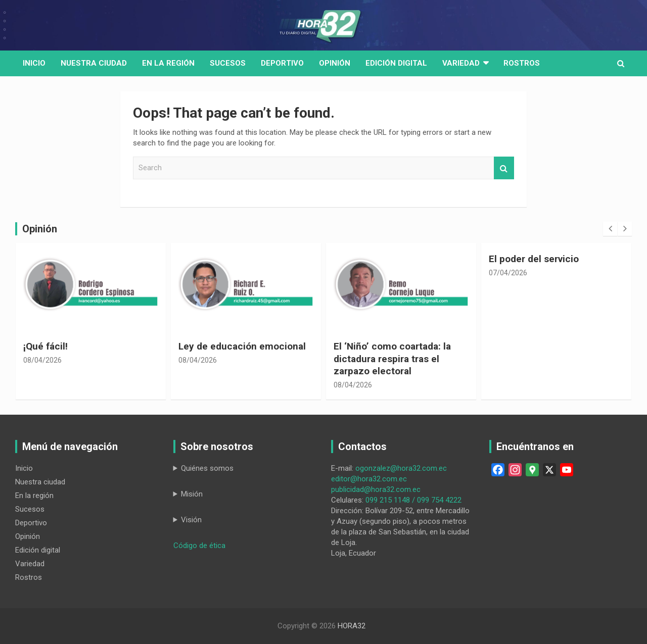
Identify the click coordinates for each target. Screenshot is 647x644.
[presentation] (610, 229)
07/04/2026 (508, 273)
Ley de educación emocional (242, 346)
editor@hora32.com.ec (369, 479)
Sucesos (228, 63)
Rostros (522, 63)
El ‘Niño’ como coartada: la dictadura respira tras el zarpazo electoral (392, 359)
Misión (192, 494)
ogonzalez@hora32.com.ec (401, 468)
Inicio (34, 63)
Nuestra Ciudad (94, 63)
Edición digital (396, 63)
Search (504, 168)
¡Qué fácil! (45, 346)
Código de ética (199, 546)
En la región (168, 63)
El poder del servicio (534, 259)
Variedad (461, 63)
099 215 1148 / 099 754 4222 (413, 500)
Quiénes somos (207, 468)
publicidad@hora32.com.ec (376, 489)
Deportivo (282, 63)
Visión (191, 520)
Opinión (335, 63)
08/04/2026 (42, 360)
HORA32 (352, 626)
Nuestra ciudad (40, 482)
